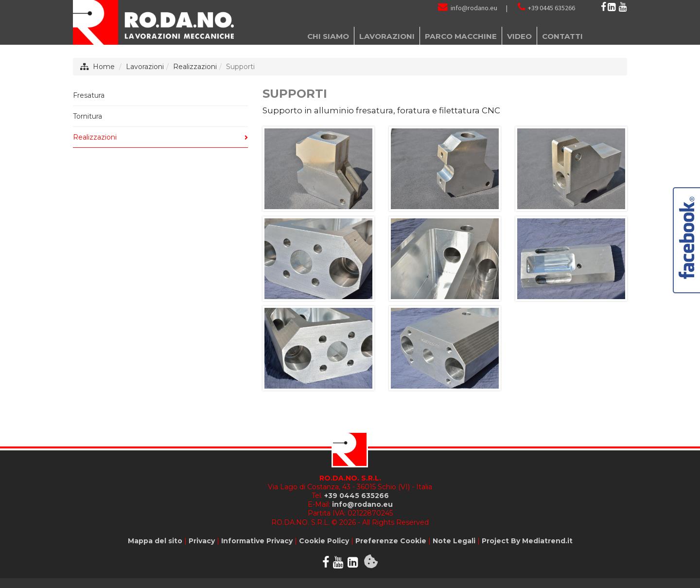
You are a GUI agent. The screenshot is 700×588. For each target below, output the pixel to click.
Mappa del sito (155, 541)
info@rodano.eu (474, 8)
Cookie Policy (324, 541)
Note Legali (454, 541)
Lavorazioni (145, 67)
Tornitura (87, 116)
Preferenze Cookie (391, 541)
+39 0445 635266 (551, 8)
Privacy (202, 541)
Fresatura (89, 95)
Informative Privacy (257, 541)
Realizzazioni (195, 67)
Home (104, 67)
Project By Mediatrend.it (527, 541)
